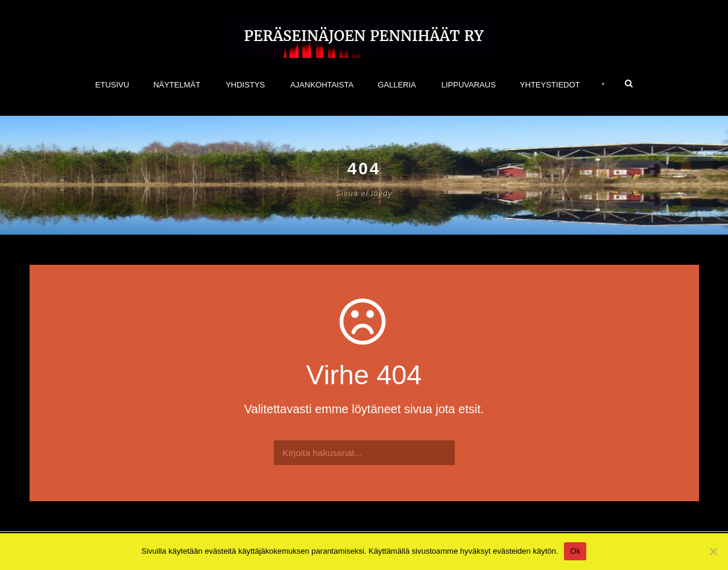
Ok (575, 551)
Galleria (397, 85)
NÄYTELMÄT (177, 85)
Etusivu (112, 85)
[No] (713, 551)
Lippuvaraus (469, 85)
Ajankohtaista (322, 85)
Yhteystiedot (550, 85)
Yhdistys (245, 85)
